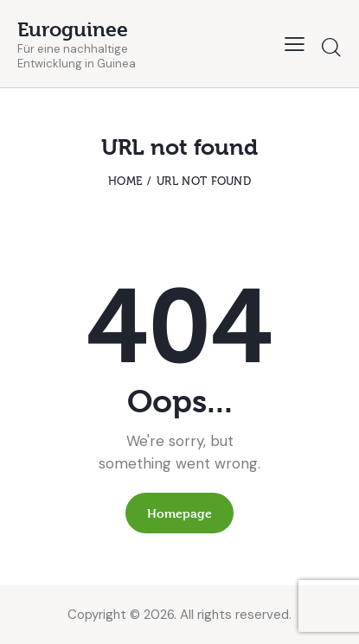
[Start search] (331, 47)
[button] (295, 44)
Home (125, 181)
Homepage (179, 513)
